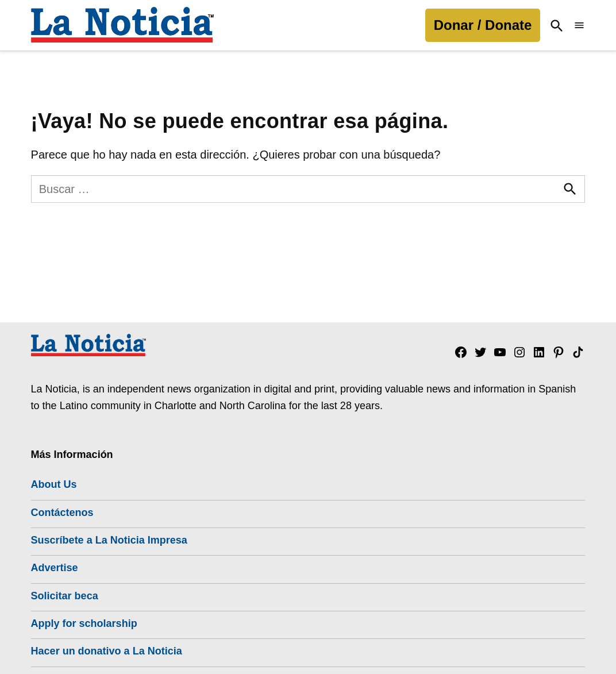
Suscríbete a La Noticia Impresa (109, 540)
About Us (54, 484)
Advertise (55, 568)
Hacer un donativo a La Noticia (107, 651)
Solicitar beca (65, 596)
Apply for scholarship (84, 623)
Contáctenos (62, 513)
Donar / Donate (483, 25)
